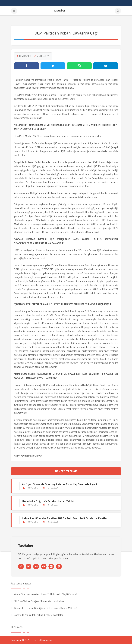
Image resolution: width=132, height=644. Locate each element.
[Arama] (118, 11)
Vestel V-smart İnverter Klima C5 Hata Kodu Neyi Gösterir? (46, 594)
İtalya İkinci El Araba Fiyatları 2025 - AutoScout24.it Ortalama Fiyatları (65, 518)
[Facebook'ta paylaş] (27, 65)
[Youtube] (44, 566)
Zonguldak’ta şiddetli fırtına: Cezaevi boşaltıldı (38, 615)
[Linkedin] (51, 566)
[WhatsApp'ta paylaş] (79, 65)
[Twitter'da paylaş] (53, 65)
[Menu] (14, 11)
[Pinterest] (59, 566)
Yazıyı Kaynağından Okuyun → (30, 455)
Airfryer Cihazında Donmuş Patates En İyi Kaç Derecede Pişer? (60, 484)
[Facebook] (21, 566)
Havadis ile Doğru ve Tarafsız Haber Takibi (48, 501)
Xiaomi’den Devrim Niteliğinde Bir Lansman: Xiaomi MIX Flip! (46, 608)
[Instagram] (36, 566)
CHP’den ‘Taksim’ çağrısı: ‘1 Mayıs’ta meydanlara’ (39, 601)
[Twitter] (28, 566)
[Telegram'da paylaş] (106, 65)
